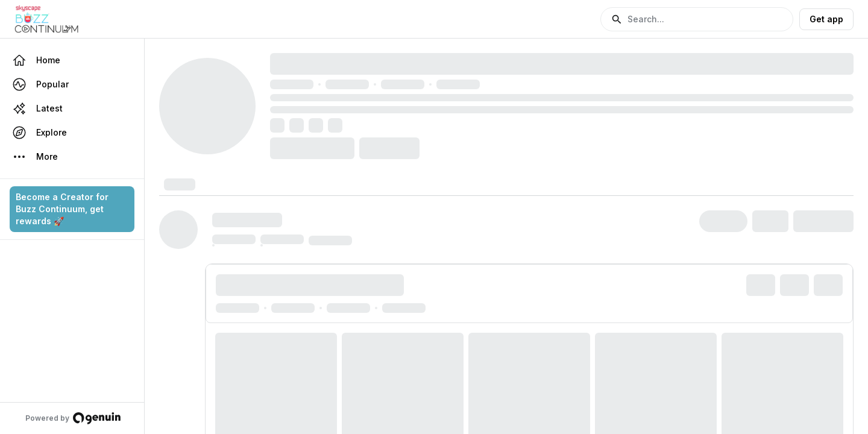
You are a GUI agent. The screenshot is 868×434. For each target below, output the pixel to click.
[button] (697, 19)
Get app (826, 19)
